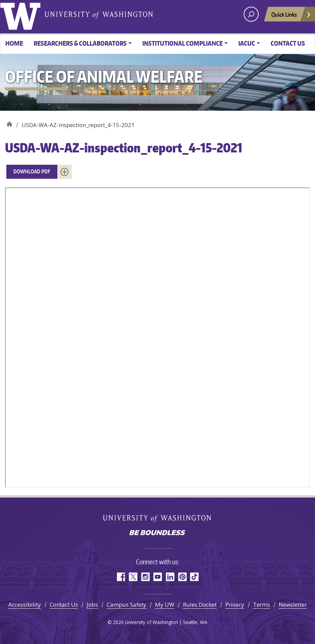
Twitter (133, 577)
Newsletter (293, 604)
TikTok (194, 577)
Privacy (235, 604)
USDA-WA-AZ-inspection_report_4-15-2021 (124, 148)
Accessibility (25, 604)
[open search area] (251, 14)
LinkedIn (170, 577)
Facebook (120, 577)
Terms (261, 604)
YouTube (157, 577)
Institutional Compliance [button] (182, 43)
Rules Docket (200, 604)
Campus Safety (126, 604)
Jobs (92, 604)
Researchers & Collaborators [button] (80, 43)
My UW (165, 604)
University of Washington (22, 15)
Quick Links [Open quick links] (291, 16)
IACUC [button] (247, 43)
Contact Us (288, 43)
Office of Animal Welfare (9, 123)
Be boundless (158, 533)
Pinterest (182, 577)
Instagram (145, 577)
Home (14, 43)
